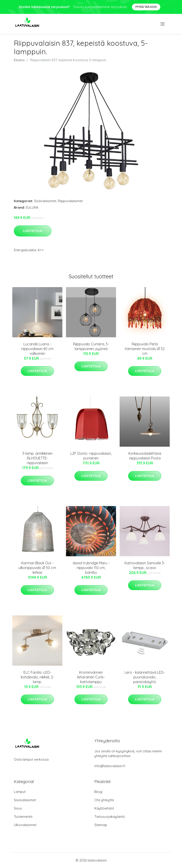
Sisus (18, 808)
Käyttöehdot (104, 808)
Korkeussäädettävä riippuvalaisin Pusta (145, 456)
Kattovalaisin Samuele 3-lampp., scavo (145, 565)
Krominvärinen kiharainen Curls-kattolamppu (91, 677)
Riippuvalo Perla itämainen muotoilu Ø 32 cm (145, 349)
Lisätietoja (33, 231)
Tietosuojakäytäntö (110, 817)
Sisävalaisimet (45, 201)
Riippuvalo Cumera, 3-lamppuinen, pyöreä (91, 346)
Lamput (20, 792)
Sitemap (101, 825)
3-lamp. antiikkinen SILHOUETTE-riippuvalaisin (37, 458)
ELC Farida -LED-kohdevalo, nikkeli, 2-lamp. (37, 677)
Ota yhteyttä (104, 800)
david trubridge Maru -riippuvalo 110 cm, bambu (91, 568)
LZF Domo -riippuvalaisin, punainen (91, 456)
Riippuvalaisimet (70, 201)
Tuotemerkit (23, 817)
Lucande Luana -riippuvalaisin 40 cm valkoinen (37, 349)
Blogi (98, 792)
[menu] (163, 24)
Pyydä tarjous (146, 7)
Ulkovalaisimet (25, 825)
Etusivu (19, 60)
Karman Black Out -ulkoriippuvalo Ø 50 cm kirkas (37, 568)
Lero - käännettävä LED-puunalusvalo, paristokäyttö (145, 677)
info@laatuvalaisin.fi (110, 766)
